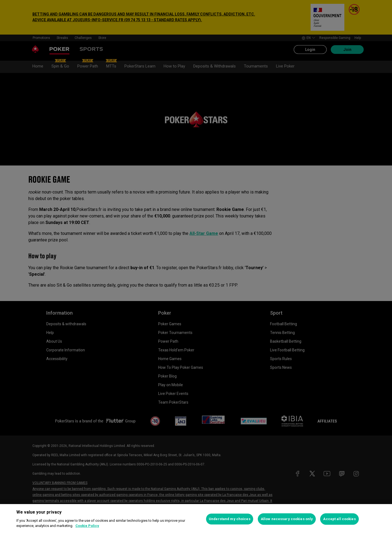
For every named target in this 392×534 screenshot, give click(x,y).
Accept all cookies (339, 519)
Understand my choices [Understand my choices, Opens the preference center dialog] (230, 519)
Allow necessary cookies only (287, 519)
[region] (196, 519)
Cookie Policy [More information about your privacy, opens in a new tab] (87, 526)
